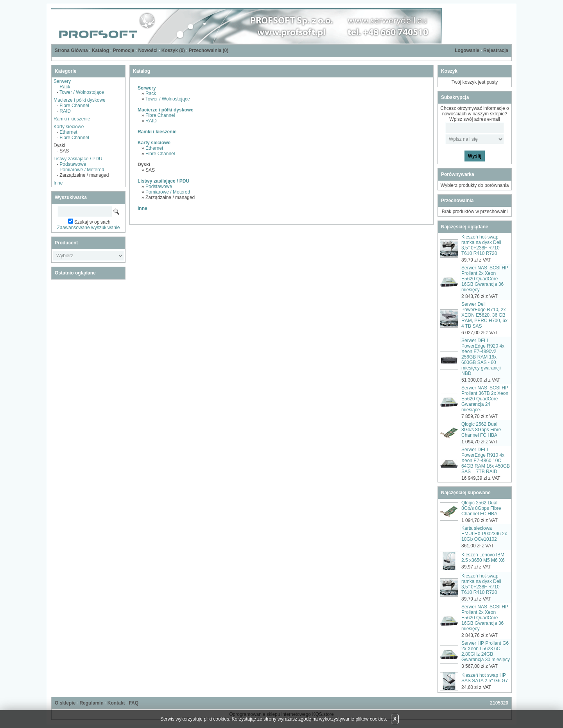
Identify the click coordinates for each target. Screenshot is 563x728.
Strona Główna (71, 50)
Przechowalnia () (209, 50)
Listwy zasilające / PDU (78, 159)
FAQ (134, 703)
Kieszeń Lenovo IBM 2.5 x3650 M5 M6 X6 (483, 558)
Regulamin (91, 703)
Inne (58, 183)
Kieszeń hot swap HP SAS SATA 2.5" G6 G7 (485, 678)
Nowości (148, 50)
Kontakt (116, 703)
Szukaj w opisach (92, 222)
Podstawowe (73, 164)
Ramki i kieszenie (72, 119)
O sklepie (65, 703)
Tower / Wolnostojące (82, 92)
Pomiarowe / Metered (82, 170)
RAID (65, 111)
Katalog (100, 50)
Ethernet (68, 132)
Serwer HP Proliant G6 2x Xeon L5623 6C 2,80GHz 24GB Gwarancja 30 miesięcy (486, 651)
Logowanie (467, 50)
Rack (65, 87)
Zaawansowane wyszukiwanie (89, 228)
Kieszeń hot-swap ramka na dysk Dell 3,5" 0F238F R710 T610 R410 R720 (481, 245)
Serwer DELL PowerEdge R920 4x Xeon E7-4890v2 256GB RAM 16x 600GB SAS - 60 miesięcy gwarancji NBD (483, 357)
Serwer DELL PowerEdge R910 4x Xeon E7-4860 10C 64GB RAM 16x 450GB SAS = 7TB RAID (486, 461)
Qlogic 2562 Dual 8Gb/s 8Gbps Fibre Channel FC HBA (481, 430)
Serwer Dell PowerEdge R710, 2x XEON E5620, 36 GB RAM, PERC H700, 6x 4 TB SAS (484, 315)
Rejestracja (496, 50)
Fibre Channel (74, 106)
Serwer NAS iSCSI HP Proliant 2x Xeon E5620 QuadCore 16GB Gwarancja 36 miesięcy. (485, 279)
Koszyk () (173, 50)
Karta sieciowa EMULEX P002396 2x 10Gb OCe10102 (484, 534)
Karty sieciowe (69, 127)
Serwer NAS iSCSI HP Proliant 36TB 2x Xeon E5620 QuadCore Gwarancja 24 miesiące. (485, 399)
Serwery (62, 81)
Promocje (124, 50)
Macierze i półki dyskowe (80, 100)
